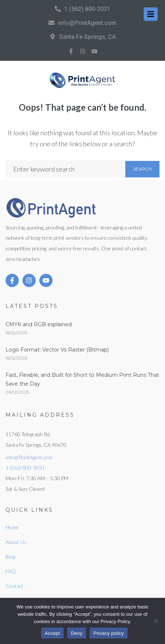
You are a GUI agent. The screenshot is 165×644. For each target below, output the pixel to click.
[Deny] (156, 621)
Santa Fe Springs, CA (87, 37)
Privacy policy (109, 633)
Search (142, 169)
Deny (77, 633)
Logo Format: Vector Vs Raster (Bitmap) (57, 350)
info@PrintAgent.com (87, 23)
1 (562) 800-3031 (87, 9)
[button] (151, 14)
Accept (52, 633)
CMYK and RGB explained (39, 324)
